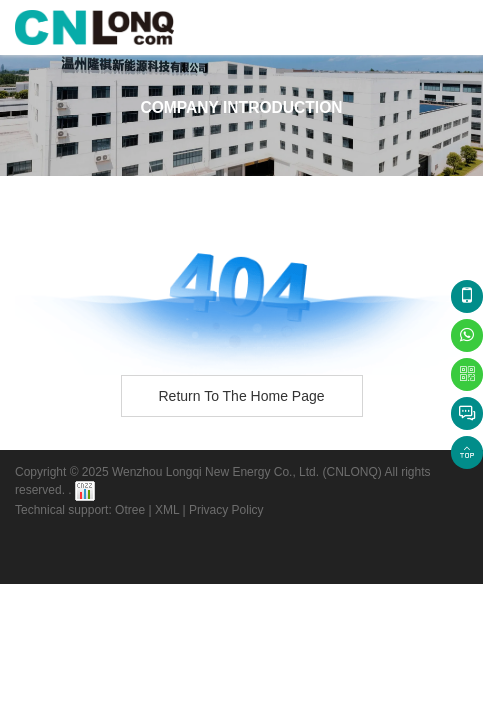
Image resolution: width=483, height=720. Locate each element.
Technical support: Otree (80, 510)
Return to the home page (241, 396)
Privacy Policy (226, 510)
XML (167, 510)
